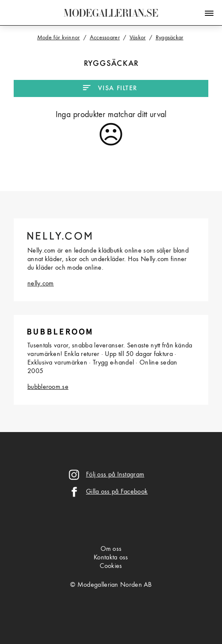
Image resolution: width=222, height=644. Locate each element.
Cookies (111, 566)
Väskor (138, 38)
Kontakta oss (111, 558)
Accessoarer (105, 38)
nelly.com (41, 284)
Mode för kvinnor (59, 38)
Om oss (111, 549)
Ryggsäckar (170, 38)
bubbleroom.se (48, 387)
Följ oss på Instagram (115, 475)
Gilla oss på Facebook (117, 492)
